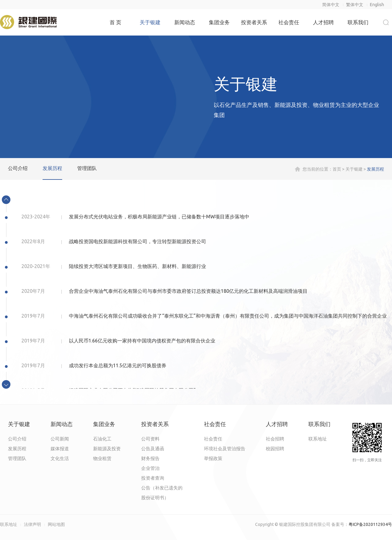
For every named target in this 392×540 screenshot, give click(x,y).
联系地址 (318, 439)
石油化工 (102, 439)
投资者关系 (254, 22)
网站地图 (56, 524)
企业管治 (150, 468)
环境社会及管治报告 (225, 449)
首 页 (115, 22)
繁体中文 (355, 5)
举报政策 (213, 458)
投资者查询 (153, 478)
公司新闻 (60, 439)
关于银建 (150, 22)
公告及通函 (153, 449)
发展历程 (52, 168)
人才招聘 (323, 22)
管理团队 (87, 168)
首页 (337, 169)
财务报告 (150, 458)
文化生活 (60, 458)
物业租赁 (102, 458)
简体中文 (331, 5)
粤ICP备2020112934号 (370, 524)
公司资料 (150, 439)
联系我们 (358, 22)
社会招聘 (275, 439)
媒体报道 (60, 449)
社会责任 (289, 22)
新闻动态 (185, 22)
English (377, 5)
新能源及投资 (107, 449)
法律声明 (32, 524)
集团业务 (219, 22)
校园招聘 (275, 449)
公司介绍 (18, 168)
